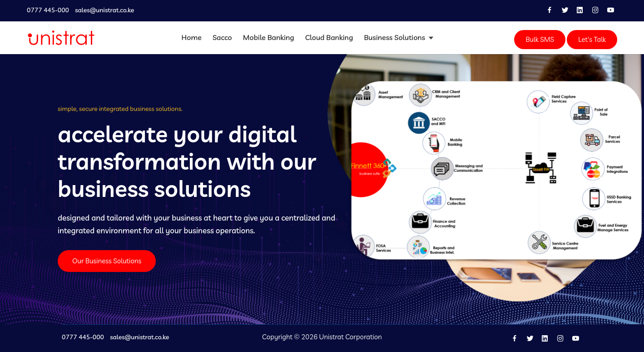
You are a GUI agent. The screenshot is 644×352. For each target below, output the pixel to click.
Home (192, 37)
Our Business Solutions (107, 261)
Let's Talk (592, 39)
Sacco (222, 37)
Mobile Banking (269, 37)
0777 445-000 (48, 10)
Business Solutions (395, 37)
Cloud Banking (329, 37)
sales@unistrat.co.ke (104, 10)
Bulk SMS (540, 39)
